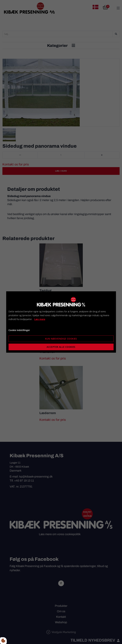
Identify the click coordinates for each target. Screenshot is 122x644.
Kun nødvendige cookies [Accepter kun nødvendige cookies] (61, 339)
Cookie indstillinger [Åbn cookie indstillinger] (19, 330)
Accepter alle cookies (61, 347)
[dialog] (61, 322)
